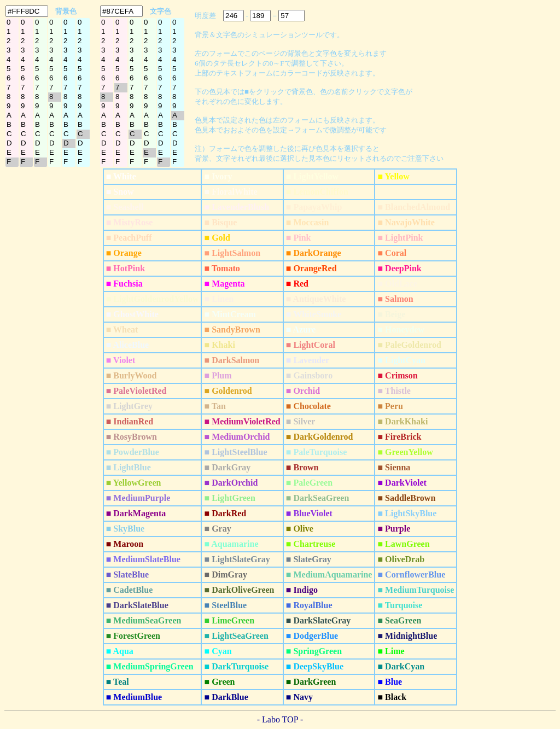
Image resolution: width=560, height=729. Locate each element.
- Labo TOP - (280, 719)
